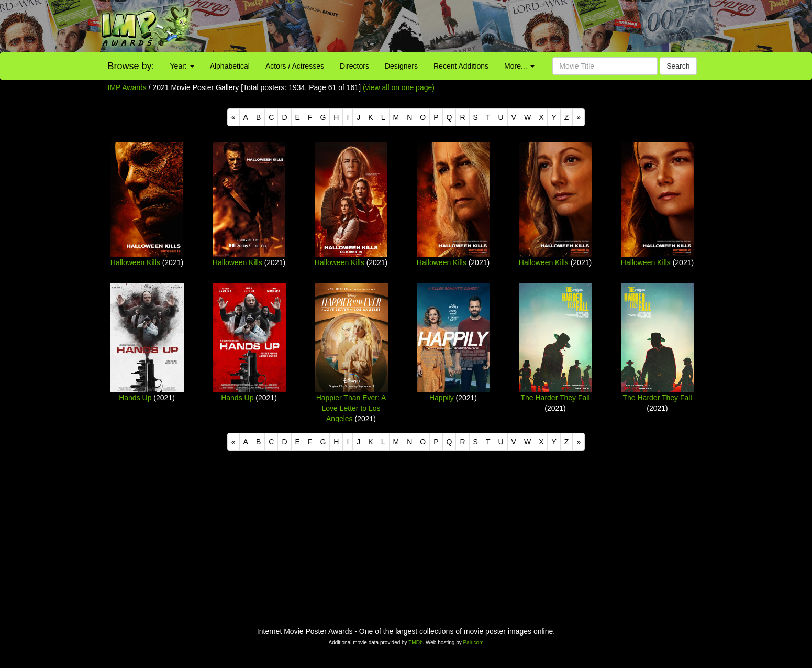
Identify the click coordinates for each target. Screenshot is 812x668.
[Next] (579, 117)
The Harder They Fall (555, 398)
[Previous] (233, 117)
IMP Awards (127, 87)
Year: (182, 66)
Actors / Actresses (295, 66)
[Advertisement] (508, 26)
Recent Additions (461, 66)
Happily (442, 398)
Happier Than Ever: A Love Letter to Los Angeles (351, 408)
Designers (401, 66)
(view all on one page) (399, 87)
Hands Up (135, 398)
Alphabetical (230, 66)
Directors (354, 66)
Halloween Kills (135, 262)
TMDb (415, 643)
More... (519, 66)
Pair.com (474, 643)
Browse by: (131, 66)
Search (678, 66)
